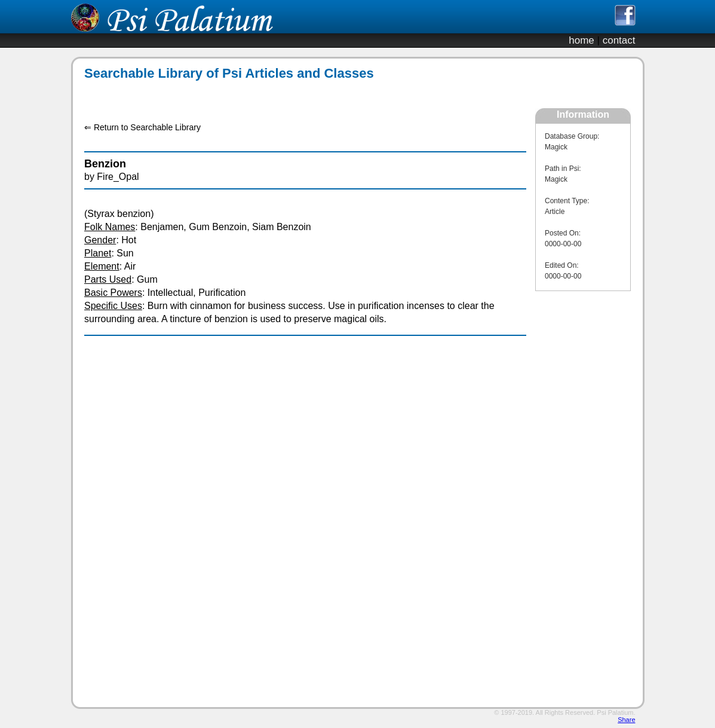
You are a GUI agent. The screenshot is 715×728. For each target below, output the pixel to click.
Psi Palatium (615, 712)
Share (626, 720)
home (581, 40)
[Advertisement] (299, 95)
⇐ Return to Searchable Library (142, 127)
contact (619, 40)
